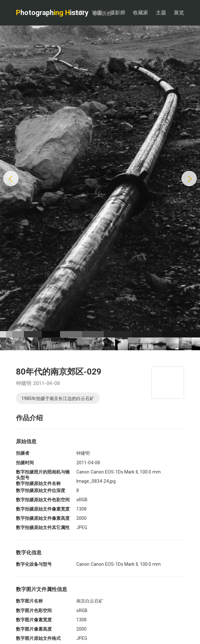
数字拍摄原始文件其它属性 (43, 527)
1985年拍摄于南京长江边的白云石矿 (58, 398)
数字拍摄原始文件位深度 (41, 490)
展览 (179, 13)
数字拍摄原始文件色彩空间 (43, 500)
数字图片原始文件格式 (38, 638)
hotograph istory (63, 13)
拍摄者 (23, 453)
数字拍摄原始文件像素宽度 (43, 509)
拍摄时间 (25, 463)
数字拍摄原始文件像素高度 (43, 518)
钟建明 (24, 383)
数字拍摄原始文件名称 (38, 483)
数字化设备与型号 (34, 564)
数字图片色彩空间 (34, 610)
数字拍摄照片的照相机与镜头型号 (43, 475)
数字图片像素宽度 (34, 620)
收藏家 (141, 13)
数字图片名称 (29, 601)
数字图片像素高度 (34, 629)
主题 (161, 13)
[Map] (168, 383)
